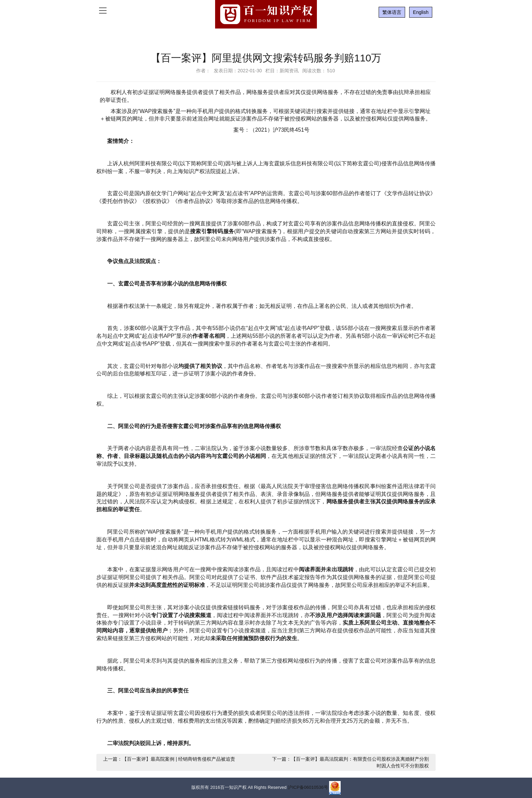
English (421, 12)
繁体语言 (392, 12)
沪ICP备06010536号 (308, 788)
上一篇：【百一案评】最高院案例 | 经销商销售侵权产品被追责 (169, 759)
